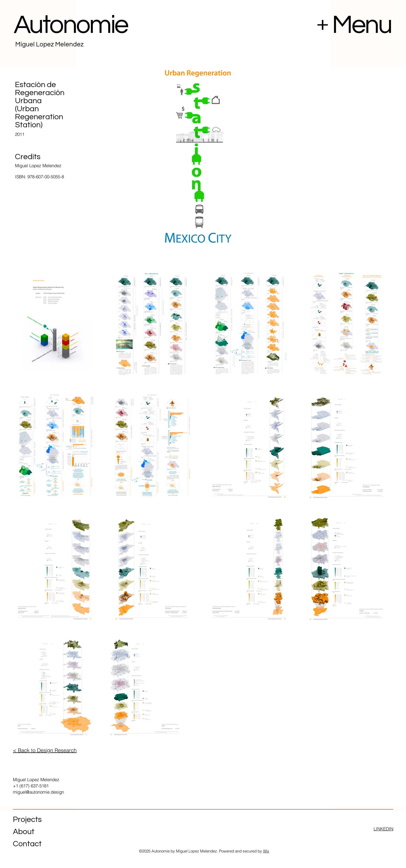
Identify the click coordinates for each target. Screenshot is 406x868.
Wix (266, 851)
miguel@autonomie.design (38, 792)
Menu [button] (362, 25)
